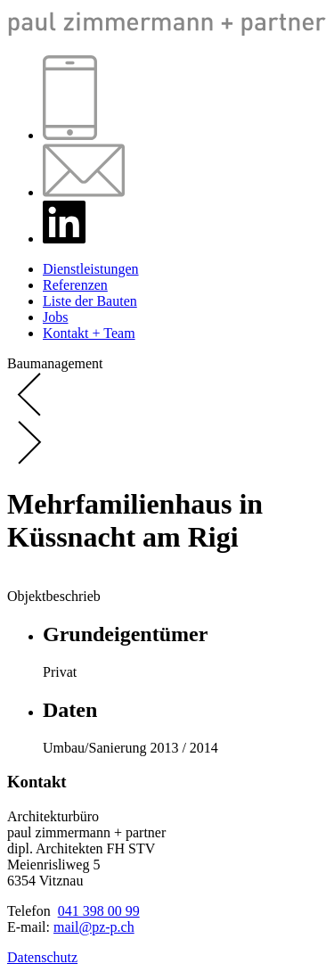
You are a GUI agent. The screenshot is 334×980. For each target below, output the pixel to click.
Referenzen (75, 285)
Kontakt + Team (89, 333)
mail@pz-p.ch (94, 927)
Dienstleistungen (91, 269)
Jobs (55, 317)
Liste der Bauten (90, 301)
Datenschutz (42, 957)
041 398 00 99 (99, 911)
